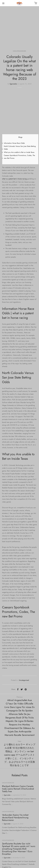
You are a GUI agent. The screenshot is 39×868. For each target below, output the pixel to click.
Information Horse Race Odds (14, 143)
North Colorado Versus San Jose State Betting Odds (20, 148)
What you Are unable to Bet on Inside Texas (19, 152)
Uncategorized (19, 51)
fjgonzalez (13, 84)
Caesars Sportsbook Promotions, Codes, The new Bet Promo (19, 157)
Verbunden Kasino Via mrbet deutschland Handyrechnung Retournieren (15, 818)
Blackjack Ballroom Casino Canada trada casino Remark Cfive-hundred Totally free (18, 789)
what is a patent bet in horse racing (14, 179)
